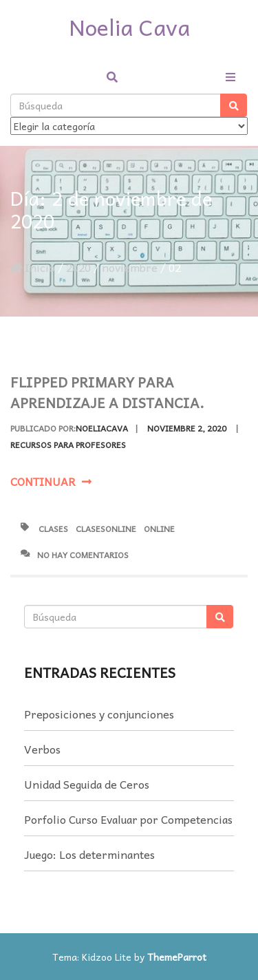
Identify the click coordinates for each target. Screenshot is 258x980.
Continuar (51, 481)
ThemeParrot (177, 957)
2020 (78, 267)
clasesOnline (106, 529)
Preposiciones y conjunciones (99, 714)
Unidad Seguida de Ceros (87, 784)
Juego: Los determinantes (89, 854)
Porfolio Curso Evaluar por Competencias (128, 819)
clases (53, 529)
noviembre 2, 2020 (187, 428)
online (159, 529)
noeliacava (102, 428)
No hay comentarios (75, 555)
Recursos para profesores (68, 445)
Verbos (42, 749)
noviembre (130, 267)
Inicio (33, 267)
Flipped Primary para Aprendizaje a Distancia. (107, 392)
